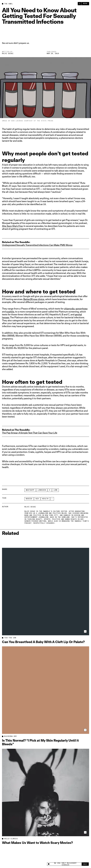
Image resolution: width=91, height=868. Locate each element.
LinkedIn (42, 490)
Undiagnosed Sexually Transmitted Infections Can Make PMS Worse (37, 245)
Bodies (29, 499)
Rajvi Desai (8, 54)
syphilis (10, 312)
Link (55, 490)
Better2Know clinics (34, 299)
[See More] (52, 499)
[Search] (80, 4)
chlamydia (69, 309)
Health (45, 499)
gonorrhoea (81, 309)
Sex (37, 499)
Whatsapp (30, 490)
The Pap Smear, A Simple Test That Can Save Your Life (30, 433)
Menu (85, 4)
